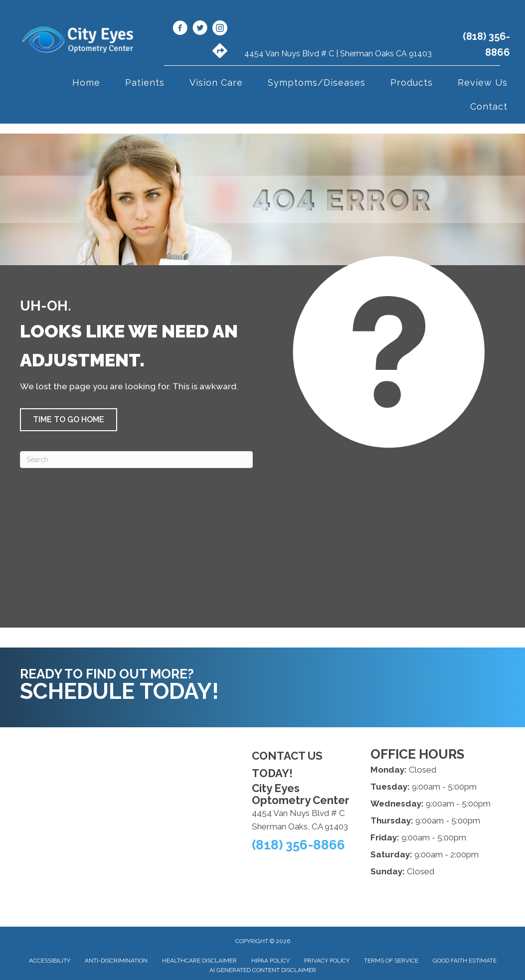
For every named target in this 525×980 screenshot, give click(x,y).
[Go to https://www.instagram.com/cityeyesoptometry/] (220, 29)
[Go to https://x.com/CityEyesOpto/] (200, 29)
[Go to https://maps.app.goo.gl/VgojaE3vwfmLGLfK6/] (220, 52)
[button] (69, 420)
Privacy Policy (327, 961)
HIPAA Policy (270, 961)
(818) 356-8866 (298, 845)
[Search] (136, 460)
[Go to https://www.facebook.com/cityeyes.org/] (180, 29)
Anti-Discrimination (116, 961)
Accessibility (50, 961)
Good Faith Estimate (465, 961)
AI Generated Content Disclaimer (263, 970)
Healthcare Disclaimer (199, 961)
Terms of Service (391, 961)
